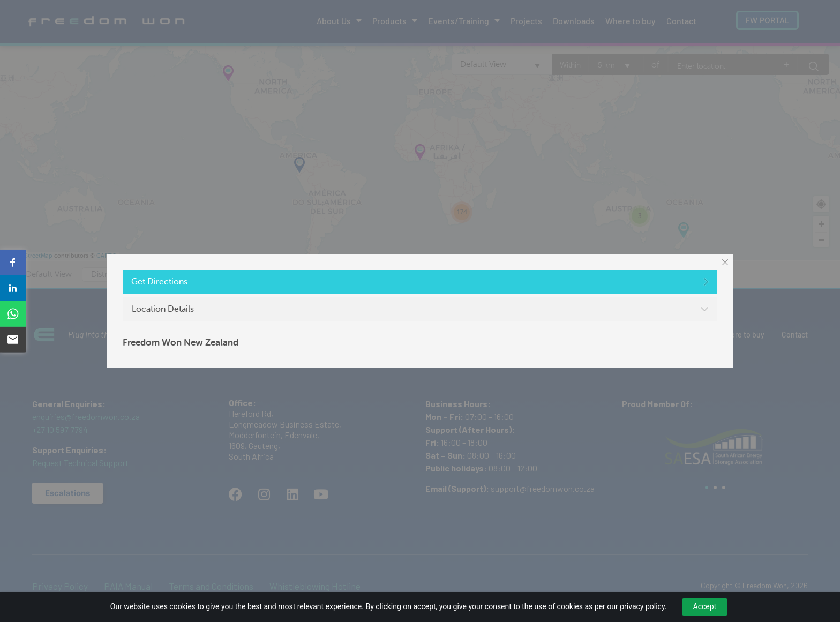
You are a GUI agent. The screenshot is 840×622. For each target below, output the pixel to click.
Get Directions (159, 282)
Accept (705, 606)
